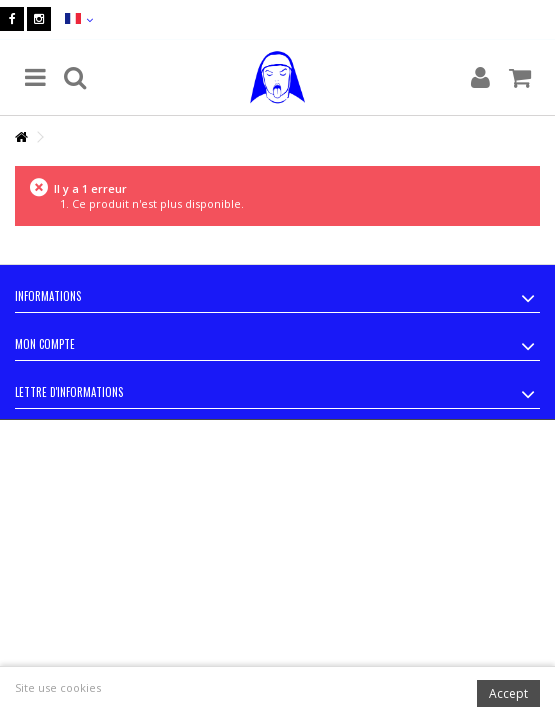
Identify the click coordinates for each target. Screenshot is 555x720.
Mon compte (45, 344)
